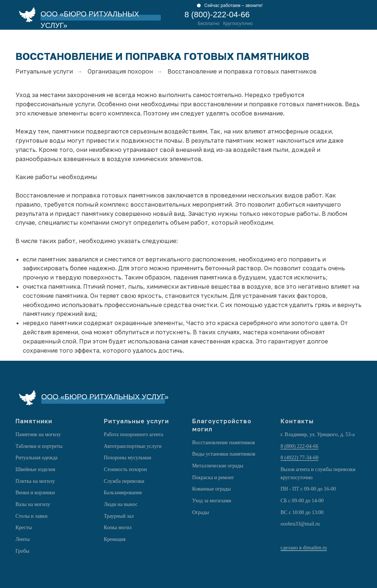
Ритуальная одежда (36, 458)
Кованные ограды (212, 489)
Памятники (34, 421)
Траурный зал (119, 516)
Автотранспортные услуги (133, 446)
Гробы (22, 551)
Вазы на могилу (33, 504)
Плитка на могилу (35, 481)
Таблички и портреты (39, 446)
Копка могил (118, 528)
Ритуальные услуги (44, 72)
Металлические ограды (218, 466)
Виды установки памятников (224, 454)
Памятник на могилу (38, 434)
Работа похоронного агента (133, 434)
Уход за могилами (212, 501)
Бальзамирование (123, 493)
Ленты (23, 539)
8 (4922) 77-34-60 (300, 458)
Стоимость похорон (125, 469)
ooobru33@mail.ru (300, 524)
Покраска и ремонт (213, 477)
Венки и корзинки (35, 493)
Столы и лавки (31, 516)
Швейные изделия (35, 469)
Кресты (24, 528)
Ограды (201, 512)
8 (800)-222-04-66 (217, 15)
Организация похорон (120, 72)
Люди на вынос (121, 504)
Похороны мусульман (128, 458)
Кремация (115, 539)
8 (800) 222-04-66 (300, 446)
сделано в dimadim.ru (304, 548)
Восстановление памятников (223, 443)
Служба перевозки (124, 481)
